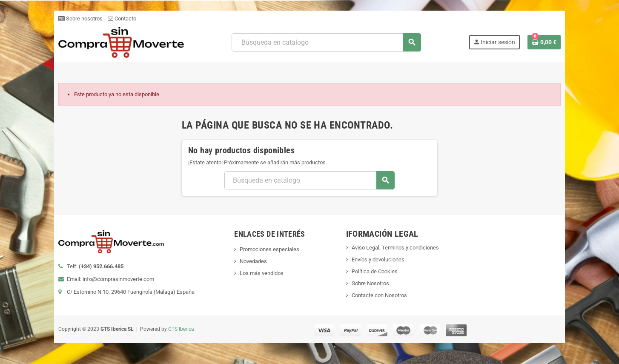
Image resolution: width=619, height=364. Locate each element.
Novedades (253, 261)
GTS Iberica (181, 329)
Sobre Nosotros (370, 283)
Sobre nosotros (80, 19)
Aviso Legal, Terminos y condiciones (395, 248)
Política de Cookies (375, 271)
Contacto (122, 19)
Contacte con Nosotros (379, 295)
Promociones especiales (269, 249)
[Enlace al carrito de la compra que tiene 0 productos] (544, 42)
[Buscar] (326, 42)
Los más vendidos (262, 273)
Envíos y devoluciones (378, 259)
